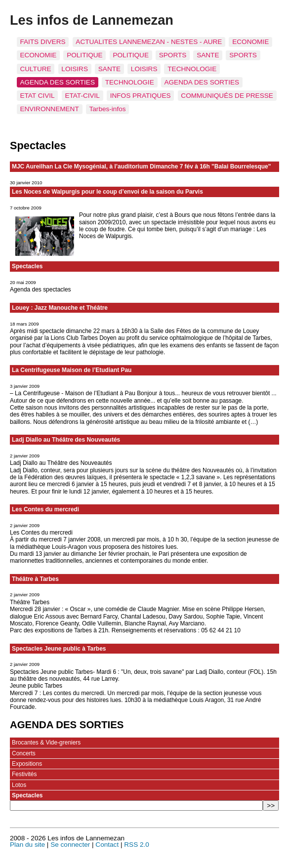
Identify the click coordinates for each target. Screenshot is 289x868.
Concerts (24, 753)
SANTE (208, 55)
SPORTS (173, 55)
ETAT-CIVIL (82, 96)
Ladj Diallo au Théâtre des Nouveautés (66, 440)
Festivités (24, 774)
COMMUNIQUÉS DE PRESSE (227, 96)
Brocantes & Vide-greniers (46, 743)
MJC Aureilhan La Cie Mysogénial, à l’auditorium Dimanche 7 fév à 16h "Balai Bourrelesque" (141, 166)
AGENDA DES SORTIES (57, 82)
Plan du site (27, 845)
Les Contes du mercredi (45, 509)
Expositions (27, 764)
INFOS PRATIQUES (141, 96)
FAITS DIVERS (42, 42)
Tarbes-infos (108, 109)
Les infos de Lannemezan (92, 20)
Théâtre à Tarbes (35, 579)
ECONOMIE (250, 42)
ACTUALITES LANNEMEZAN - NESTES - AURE (149, 42)
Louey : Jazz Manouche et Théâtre (60, 308)
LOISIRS (75, 69)
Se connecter (70, 845)
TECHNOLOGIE (192, 69)
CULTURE (35, 69)
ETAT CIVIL (37, 96)
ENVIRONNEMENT (49, 109)
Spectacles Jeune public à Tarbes (59, 649)
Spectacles (27, 266)
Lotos (19, 785)
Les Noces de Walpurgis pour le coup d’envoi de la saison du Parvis (107, 192)
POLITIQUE (85, 55)
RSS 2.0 (137, 845)
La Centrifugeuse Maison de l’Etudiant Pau (72, 370)
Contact (107, 845)
